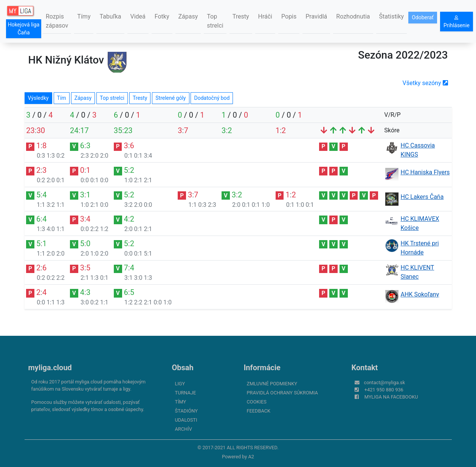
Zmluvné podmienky (272, 384)
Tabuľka (110, 16)
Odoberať (423, 17)
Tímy (84, 16)
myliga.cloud (50, 368)
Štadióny (186, 411)
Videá (138, 16)
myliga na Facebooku (391, 397)
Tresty (241, 16)
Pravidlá (316, 16)
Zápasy (188, 16)
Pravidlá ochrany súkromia (282, 393)
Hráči (265, 16)
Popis (289, 16)
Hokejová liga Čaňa (24, 29)
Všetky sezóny (425, 83)
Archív (184, 429)
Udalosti (186, 420)
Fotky (162, 16)
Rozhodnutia (353, 16)
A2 (251, 457)
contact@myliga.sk (385, 382)
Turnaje (186, 393)
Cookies (257, 402)
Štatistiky (392, 16)
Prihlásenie (457, 22)
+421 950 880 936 (384, 390)
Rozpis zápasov (57, 21)
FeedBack (259, 411)
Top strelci (215, 21)
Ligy (180, 384)
